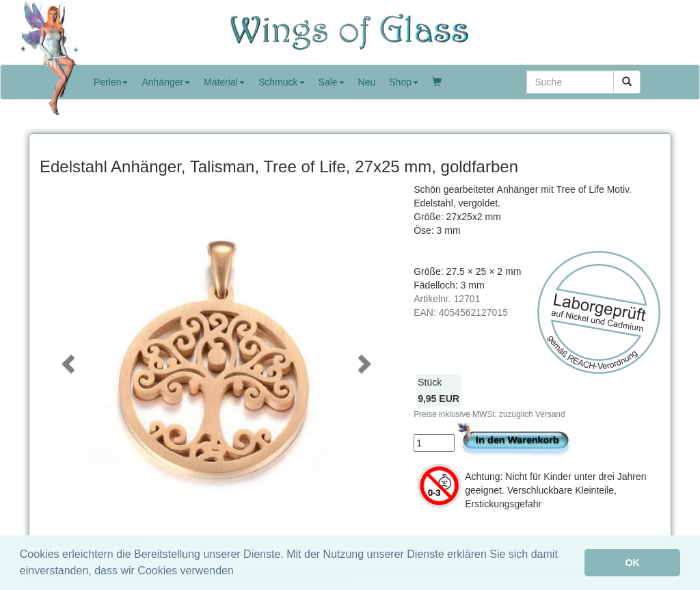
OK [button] (632, 563)
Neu (367, 82)
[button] (66, 359)
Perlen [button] (111, 82)
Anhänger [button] (166, 82)
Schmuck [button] (282, 82)
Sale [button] (332, 82)
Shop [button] (404, 82)
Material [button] (224, 82)
